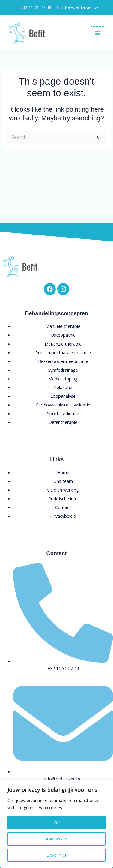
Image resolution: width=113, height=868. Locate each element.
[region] (56, 824)
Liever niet (56, 855)
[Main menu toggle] (97, 33)
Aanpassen (56, 839)
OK (57, 823)
